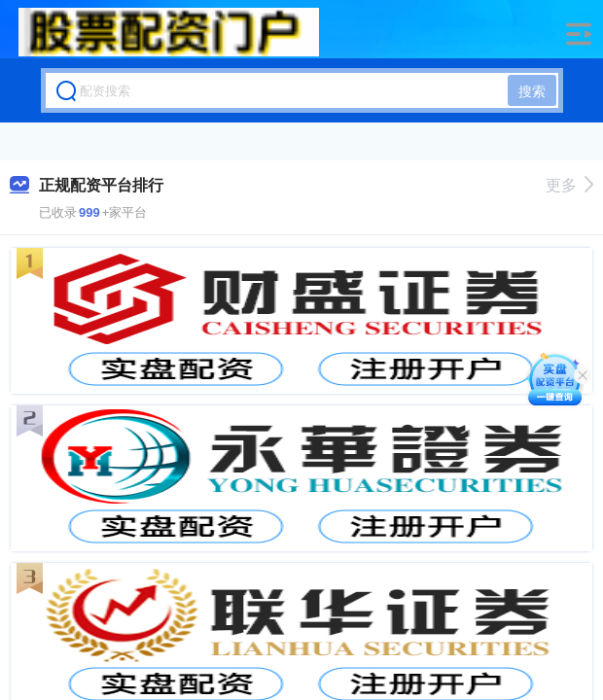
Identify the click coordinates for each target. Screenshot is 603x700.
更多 (569, 185)
